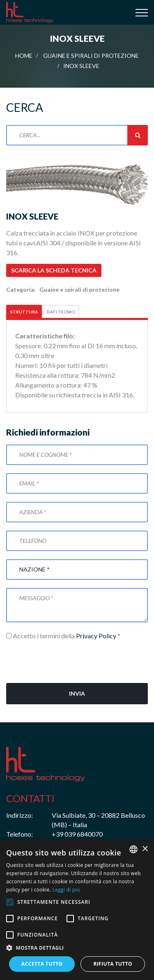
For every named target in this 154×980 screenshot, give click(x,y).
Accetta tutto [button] (42, 964)
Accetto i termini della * (63, 636)
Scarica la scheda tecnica (54, 270)
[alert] (77, 910)
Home (24, 56)
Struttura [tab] (24, 312)
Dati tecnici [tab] (61, 312)
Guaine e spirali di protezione (91, 56)
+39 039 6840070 (77, 834)
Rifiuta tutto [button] (113, 964)
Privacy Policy (96, 636)
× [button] (145, 849)
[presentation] (69, 659)
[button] (77, 948)
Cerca (138, 135)
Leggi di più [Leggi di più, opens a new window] (66, 890)
